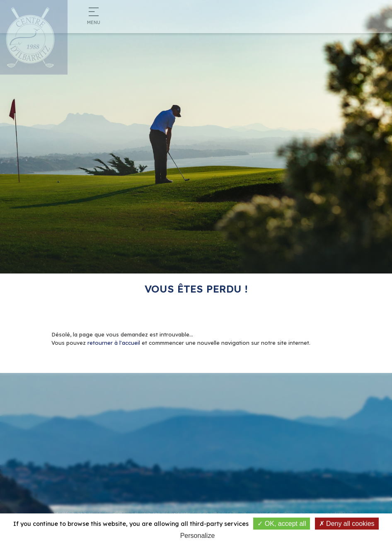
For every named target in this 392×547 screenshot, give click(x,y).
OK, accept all (282, 524)
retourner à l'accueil (114, 343)
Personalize (198, 536)
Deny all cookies (347, 524)
